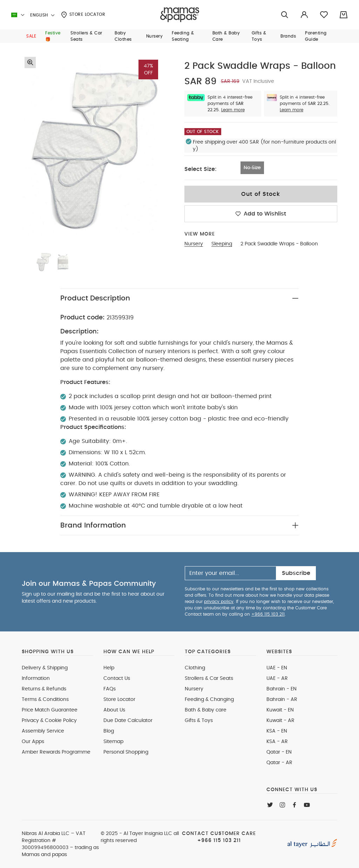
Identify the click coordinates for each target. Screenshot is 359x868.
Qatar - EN (279, 752)
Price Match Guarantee (50, 710)
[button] (31, 36)
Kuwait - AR (280, 721)
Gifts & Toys (199, 721)
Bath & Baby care (206, 710)
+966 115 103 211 (268, 614)
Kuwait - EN (280, 710)
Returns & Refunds (44, 689)
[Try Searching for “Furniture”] (285, 15)
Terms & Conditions (45, 700)
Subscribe (296, 573)
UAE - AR (277, 678)
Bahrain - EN (282, 689)
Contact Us (117, 678)
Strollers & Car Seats (209, 678)
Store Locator (83, 15)
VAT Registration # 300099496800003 (54, 841)
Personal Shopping (126, 752)
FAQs (110, 689)
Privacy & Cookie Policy (49, 721)
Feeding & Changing (209, 700)
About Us (114, 710)
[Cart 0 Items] (344, 15)
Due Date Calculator (128, 721)
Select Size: (201, 169)
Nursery (194, 689)
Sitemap (113, 742)
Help (109, 668)
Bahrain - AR (282, 700)
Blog (109, 731)
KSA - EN (277, 731)
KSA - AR (277, 742)
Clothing (195, 668)
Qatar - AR (279, 763)
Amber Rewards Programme (56, 752)
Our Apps (33, 742)
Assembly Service (43, 731)
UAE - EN (277, 668)
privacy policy (219, 602)
